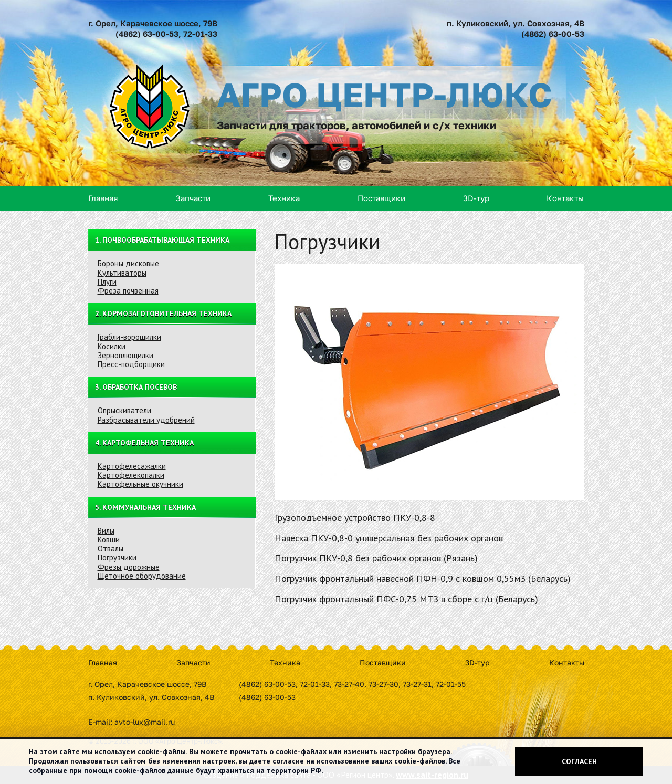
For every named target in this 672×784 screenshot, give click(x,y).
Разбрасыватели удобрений (146, 420)
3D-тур (476, 198)
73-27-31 (417, 684)
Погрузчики (117, 557)
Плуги (107, 282)
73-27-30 (384, 684)
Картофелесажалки (132, 466)
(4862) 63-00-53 (147, 34)
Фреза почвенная (128, 291)
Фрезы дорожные (129, 567)
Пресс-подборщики (131, 364)
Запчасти (193, 198)
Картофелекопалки (131, 475)
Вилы (106, 531)
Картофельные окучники (140, 484)
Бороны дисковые (128, 263)
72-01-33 (200, 34)
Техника (284, 198)
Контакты (565, 198)
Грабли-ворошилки (129, 337)
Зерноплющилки (125, 355)
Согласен (579, 761)
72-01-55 (451, 684)
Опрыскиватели (124, 410)
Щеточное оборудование (142, 576)
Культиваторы (122, 273)
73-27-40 (349, 684)
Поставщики (381, 198)
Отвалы (111, 548)
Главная (103, 198)
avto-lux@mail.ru (145, 722)
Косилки (112, 346)
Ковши (109, 540)
